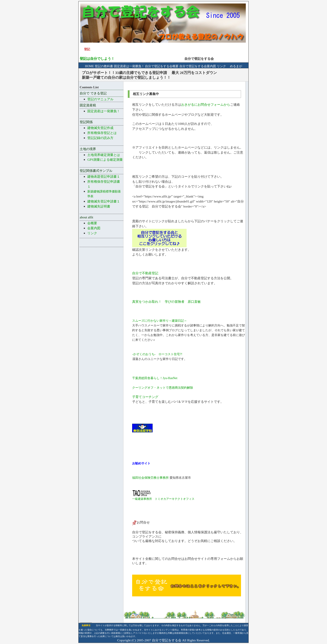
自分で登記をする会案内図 (198, 66)
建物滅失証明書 (99, 206)
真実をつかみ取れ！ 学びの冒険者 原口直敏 (166, 302)
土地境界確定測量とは (104, 155)
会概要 (92, 223)
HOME (90, 66)
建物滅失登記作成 (100, 128)
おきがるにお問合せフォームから (206, 105)
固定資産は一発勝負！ (129, 66)
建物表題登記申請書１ (104, 176)
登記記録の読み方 (100, 138)
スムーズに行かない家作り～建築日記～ (160, 321)
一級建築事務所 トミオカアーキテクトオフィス (163, 499)
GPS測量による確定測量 (105, 160)
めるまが (234, 66)
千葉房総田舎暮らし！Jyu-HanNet (155, 378)
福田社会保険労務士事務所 (150, 478)
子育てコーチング (145, 397)
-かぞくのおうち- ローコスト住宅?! (157, 354)
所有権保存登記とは (102, 133)
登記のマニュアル (100, 99)
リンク (221, 66)
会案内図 (94, 228)
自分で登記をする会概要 (162, 66)
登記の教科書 (104, 66)
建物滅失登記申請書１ (104, 201)
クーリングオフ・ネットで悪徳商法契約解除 (163, 388)
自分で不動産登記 (145, 273)
